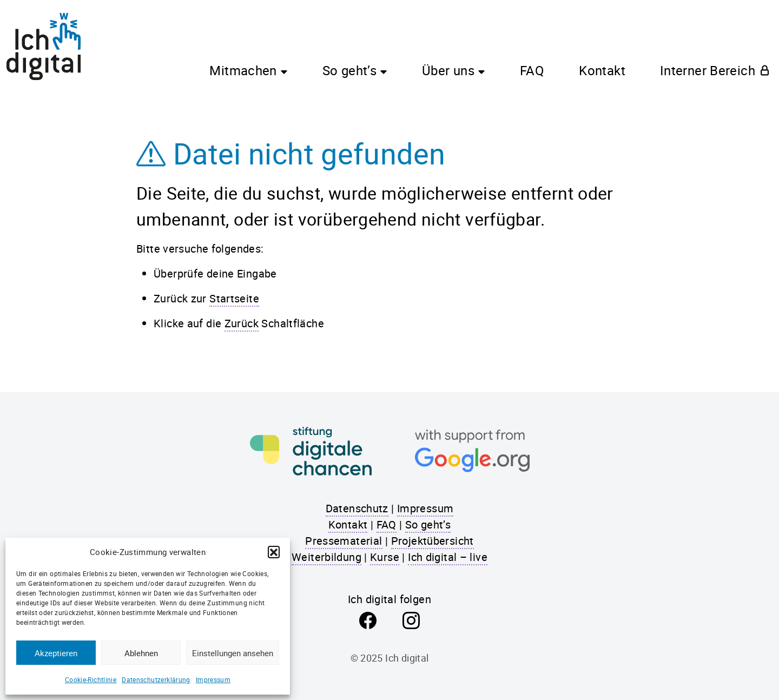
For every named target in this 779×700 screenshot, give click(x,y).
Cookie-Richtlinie (91, 679)
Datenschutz (357, 508)
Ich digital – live (448, 557)
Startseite (234, 298)
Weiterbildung (326, 557)
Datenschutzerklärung (156, 679)
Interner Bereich (708, 70)
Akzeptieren (56, 653)
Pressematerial (344, 541)
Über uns (448, 70)
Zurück (242, 323)
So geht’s (349, 70)
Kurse (385, 557)
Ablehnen (141, 653)
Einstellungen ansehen (233, 653)
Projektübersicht (433, 541)
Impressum (213, 679)
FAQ (532, 70)
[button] (274, 552)
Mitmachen (243, 70)
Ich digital (407, 658)
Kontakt (602, 70)
